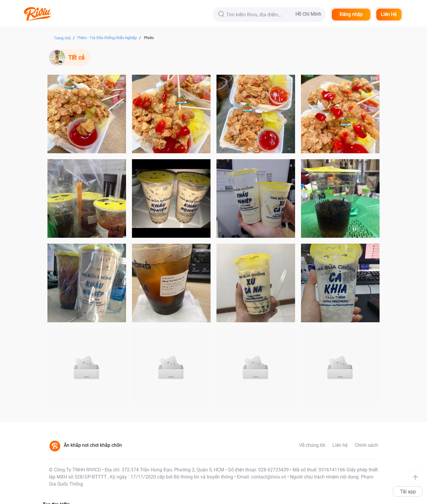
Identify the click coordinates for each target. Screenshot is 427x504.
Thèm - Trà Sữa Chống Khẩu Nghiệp (107, 38)
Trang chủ (62, 38)
